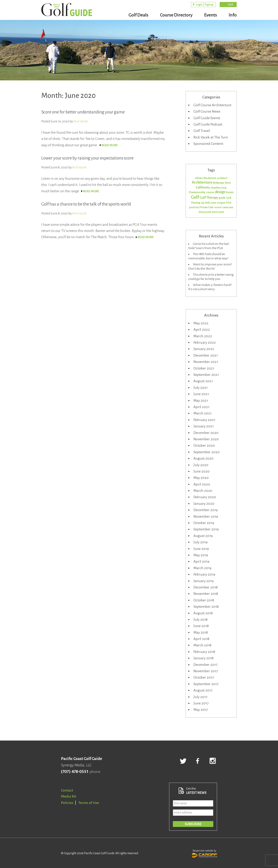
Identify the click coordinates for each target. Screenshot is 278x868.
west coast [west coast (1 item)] (218, 212)
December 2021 (206, 355)
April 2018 (201, 639)
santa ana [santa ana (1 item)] (228, 207)
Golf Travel (202, 131)
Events (211, 15)
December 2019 (206, 510)
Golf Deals (138, 15)
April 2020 (202, 484)
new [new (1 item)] (214, 203)
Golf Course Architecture (212, 105)
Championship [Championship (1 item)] (197, 192)
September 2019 (206, 529)
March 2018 (202, 645)
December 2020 (206, 433)
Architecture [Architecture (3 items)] (202, 182)
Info (233, 15)
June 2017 (201, 703)
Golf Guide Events (207, 118)
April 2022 (202, 329)
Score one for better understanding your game (83, 112)
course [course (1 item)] (210, 192)
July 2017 (200, 697)
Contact (67, 790)
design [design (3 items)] (220, 192)
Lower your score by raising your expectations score (87, 158)
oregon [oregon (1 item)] (221, 203)
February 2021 (204, 420)
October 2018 (204, 600)
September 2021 (206, 375)
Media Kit (69, 796)
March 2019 (202, 568)
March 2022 (203, 336)
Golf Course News (207, 111)
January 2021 (204, 426)
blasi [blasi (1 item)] (228, 183)
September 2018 (206, 607)
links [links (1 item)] (208, 203)
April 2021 (201, 407)
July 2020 (201, 465)
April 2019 (201, 561)
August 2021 (203, 381)
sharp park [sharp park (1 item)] (205, 212)
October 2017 (204, 677)
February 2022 (205, 342)
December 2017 (205, 665)
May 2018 (201, 632)
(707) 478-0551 (75, 772)
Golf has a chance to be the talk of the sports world (86, 204)
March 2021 (202, 413)
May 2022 (201, 323)
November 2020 (206, 439)
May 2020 (201, 478)
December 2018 (205, 587)
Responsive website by (205, 853)
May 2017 (201, 710)
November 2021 (206, 362)
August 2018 (203, 613)
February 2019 (204, 574)
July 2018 (200, 619)
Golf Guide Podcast (208, 124)
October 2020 (204, 445)
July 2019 (201, 542)
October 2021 (204, 368)
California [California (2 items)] (203, 187)
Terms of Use (89, 803)
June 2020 (201, 471)
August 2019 (203, 536)
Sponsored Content (208, 144)
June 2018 (201, 626)
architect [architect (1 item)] (222, 178)
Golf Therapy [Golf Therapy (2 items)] (209, 198)
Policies (67, 803)
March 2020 (203, 491)
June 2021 (201, 394)
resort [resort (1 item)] (218, 207)
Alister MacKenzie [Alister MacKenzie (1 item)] (206, 178)
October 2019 (204, 523)
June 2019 (201, 549)
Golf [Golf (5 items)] (195, 197)
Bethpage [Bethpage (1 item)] (219, 183)
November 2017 (206, 671)
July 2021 (201, 388)
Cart (230, 5)
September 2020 (206, 452)
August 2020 (203, 458)
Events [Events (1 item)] (230, 192)
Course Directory (176, 15)
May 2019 (201, 555)
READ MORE (110, 145)
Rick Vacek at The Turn (211, 137)
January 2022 (204, 349)
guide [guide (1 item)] (222, 198)
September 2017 (206, 684)
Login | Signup (205, 5)
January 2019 (204, 581)
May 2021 (201, 400)
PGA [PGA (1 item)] (229, 203)
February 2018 (204, 652)
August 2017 (203, 690)
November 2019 (206, 516)
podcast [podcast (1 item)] (194, 207)
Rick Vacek (81, 121)
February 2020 (205, 497)
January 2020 (204, 503)
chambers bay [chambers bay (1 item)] (219, 188)
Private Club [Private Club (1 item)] (206, 207)
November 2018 (206, 594)
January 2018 (203, 658)
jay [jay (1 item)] (203, 203)
